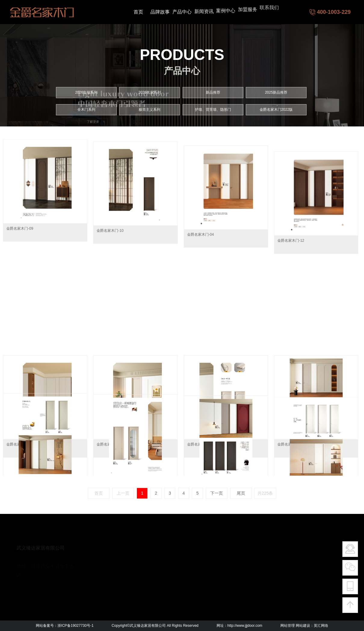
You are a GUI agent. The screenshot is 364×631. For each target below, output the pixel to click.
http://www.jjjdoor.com (245, 626)
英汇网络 (321, 626)
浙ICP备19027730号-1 (76, 626)
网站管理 (288, 626)
